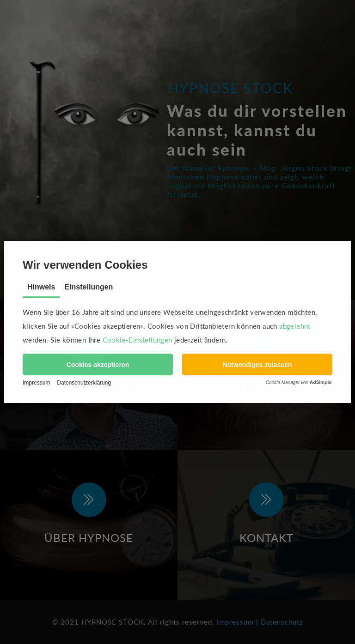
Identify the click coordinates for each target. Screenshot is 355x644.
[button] (98, 364)
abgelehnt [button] (295, 326)
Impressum (36, 383)
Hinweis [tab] (41, 287)
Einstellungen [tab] (89, 287)
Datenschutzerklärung (84, 383)
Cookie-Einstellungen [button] (138, 340)
